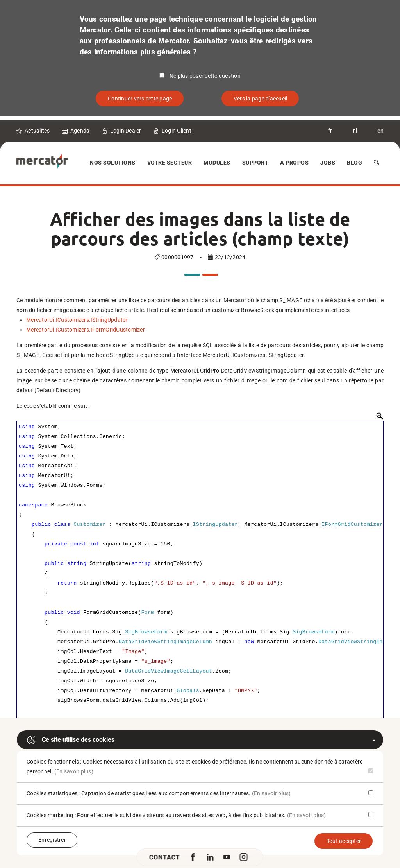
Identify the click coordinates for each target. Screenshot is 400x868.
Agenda (80, 131)
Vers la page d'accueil (261, 99)
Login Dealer (126, 131)
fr (330, 131)
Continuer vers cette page (140, 99)
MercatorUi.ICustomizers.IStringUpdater (77, 320)
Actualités (37, 131)
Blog (354, 163)
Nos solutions (113, 163)
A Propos (294, 163)
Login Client (177, 131)
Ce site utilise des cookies (71, 740)
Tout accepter (344, 841)
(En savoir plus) (74, 771)
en (380, 131)
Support (255, 163)
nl (355, 131)
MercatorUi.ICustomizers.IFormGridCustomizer (86, 330)
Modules (217, 163)
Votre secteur (170, 163)
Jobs (328, 163)
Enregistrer (52, 840)
